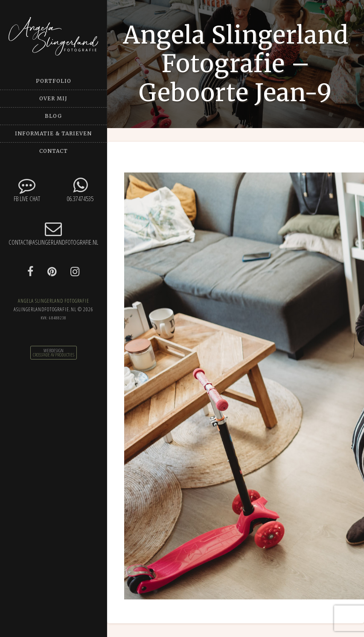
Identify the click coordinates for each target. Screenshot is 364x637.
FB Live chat (27, 190)
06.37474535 (80, 190)
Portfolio (54, 81)
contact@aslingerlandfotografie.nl (53, 233)
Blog (53, 116)
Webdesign (54, 351)
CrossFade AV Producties (54, 355)
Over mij (53, 98)
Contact (54, 151)
